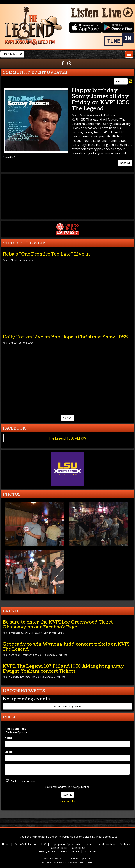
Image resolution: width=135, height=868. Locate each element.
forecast (67, 215)
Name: (9, 738)
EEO (44, 844)
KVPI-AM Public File (25, 844)
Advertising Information (101, 844)
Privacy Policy (47, 851)
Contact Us (79, 848)
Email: (9, 752)
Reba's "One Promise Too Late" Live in (46, 254)
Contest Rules (59, 848)
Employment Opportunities (67, 844)
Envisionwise (56, 862)
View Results (68, 801)
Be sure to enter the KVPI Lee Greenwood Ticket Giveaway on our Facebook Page (58, 624)
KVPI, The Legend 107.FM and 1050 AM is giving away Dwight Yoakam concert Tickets (63, 669)
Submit (68, 795)
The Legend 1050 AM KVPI (68, 438)
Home (6, 844)
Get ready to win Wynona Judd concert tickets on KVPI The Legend (66, 646)
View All (68, 418)
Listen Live (12, 54)
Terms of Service (69, 851)
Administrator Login (84, 862)
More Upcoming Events (67, 706)
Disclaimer (90, 851)
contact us (111, 837)
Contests (125, 844)
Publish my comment (21, 781)
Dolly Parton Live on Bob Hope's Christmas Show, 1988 (65, 337)
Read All (121, 81)
